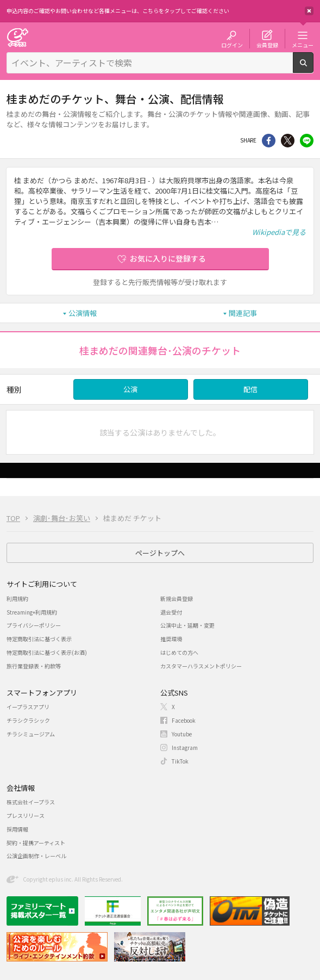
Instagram (185, 748)
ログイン (232, 45)
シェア (269, 141)
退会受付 (171, 612)
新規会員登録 (177, 598)
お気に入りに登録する (168, 258)
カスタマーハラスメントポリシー (201, 666)
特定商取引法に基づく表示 (39, 639)
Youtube (182, 734)
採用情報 (17, 829)
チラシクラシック (28, 720)
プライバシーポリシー (34, 625)
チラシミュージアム (31, 734)
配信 (250, 389)
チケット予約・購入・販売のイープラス (17, 37)
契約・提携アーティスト (36, 843)
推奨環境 (171, 639)
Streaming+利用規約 (32, 612)
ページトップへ (160, 553)
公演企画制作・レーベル (36, 856)
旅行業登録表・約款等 (34, 666)
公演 (130, 389)
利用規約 (17, 598)
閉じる (309, 11)
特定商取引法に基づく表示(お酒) (47, 652)
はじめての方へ (179, 652)
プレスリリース (26, 815)
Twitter (288, 141)
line (307, 141)
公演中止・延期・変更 (187, 625)
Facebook (184, 720)
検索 (313, 69)
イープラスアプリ (28, 707)
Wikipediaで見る (279, 232)
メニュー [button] (303, 45)
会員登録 (267, 45)
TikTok (180, 761)
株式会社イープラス (31, 802)
